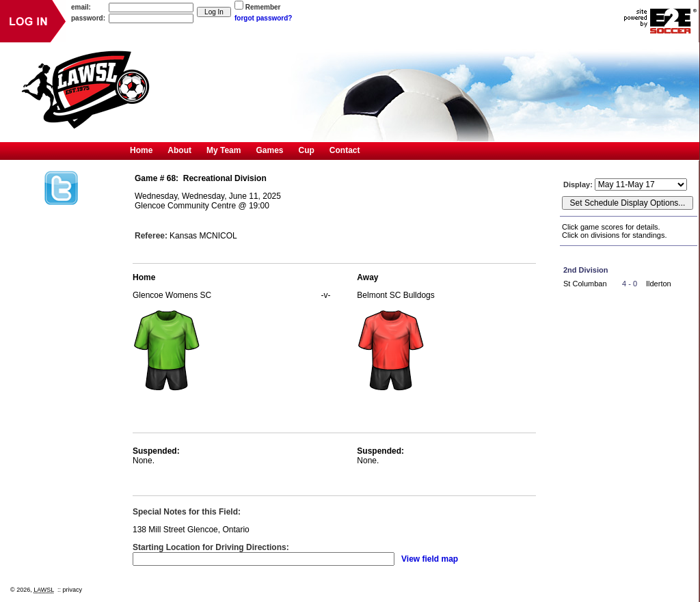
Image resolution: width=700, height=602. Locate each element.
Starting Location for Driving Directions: (211, 547)
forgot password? (263, 18)
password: (88, 18)
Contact (345, 150)
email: (81, 7)
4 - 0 (630, 284)
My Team (224, 150)
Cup (307, 150)
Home (141, 150)
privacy (73, 590)
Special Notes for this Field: (187, 512)
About (179, 150)
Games (269, 150)
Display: (579, 184)
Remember (263, 7)
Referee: (151, 236)
